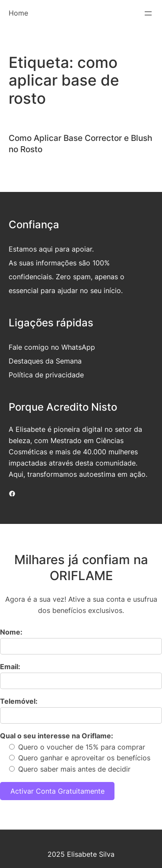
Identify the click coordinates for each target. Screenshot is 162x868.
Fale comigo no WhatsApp (52, 347)
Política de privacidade (46, 375)
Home (18, 13)
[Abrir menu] (148, 13)
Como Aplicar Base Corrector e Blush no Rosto (80, 143)
